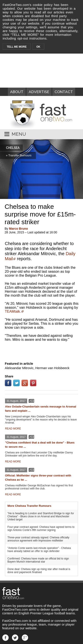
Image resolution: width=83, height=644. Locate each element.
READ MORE (13, 429)
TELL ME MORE (17, 47)
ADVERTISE (39, 92)
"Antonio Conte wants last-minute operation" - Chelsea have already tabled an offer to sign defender (39, 550)
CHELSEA (13, 148)
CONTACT (64, 92)
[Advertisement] (42, 351)
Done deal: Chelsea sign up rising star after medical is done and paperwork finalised (39, 571)
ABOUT (17, 92)
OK (38, 47)
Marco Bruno (18, 229)
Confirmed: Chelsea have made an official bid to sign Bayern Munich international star (38, 560)
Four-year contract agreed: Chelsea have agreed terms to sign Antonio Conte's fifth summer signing (41, 529)
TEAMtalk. (13, 311)
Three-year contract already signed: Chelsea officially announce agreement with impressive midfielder (38, 539)
